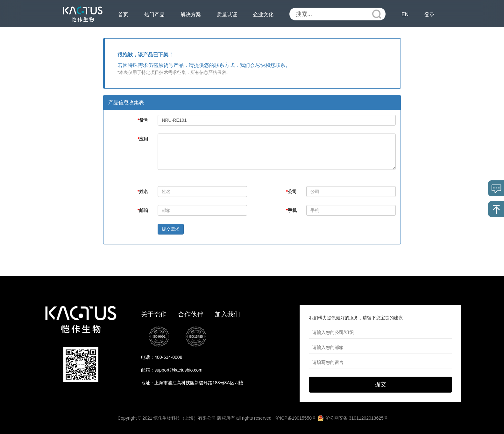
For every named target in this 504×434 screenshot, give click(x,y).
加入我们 (227, 314)
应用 (143, 139)
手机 (291, 210)
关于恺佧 (154, 314)
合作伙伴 (191, 314)
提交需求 (171, 229)
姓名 (143, 192)
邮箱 (143, 210)
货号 (143, 120)
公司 (291, 192)
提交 (380, 384)
